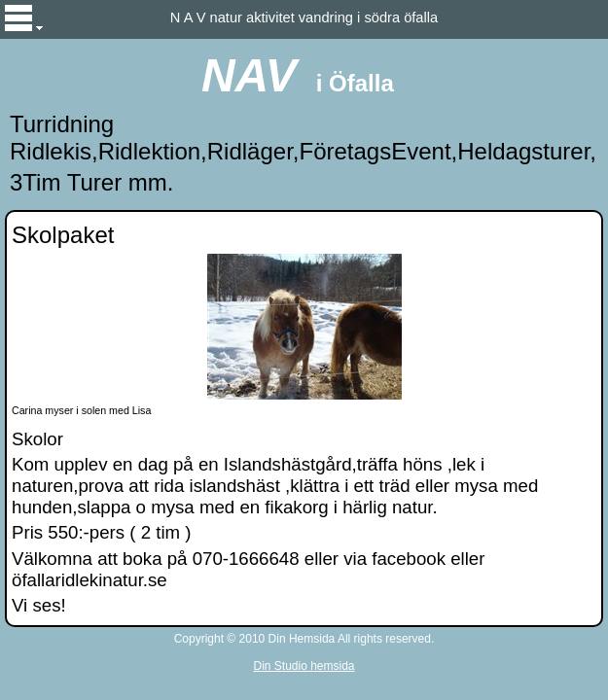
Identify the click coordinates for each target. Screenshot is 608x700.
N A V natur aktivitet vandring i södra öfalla (304, 17)
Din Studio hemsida (304, 666)
